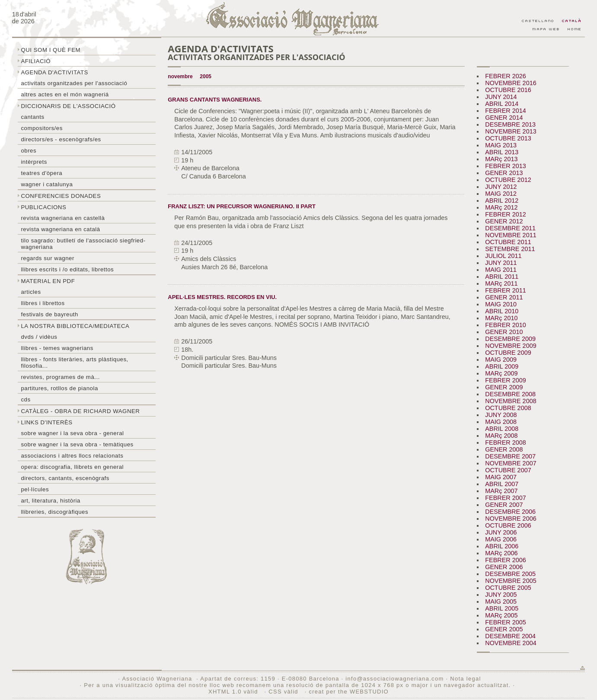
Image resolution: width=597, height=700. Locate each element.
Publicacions (43, 207)
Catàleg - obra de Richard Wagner (80, 411)
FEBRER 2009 (505, 380)
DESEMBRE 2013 (510, 124)
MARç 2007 (501, 491)
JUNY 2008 (501, 415)
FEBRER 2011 (505, 290)
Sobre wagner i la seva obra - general (72, 433)
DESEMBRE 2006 (510, 512)
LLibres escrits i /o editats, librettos (67, 269)
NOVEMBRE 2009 (511, 346)
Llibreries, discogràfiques (54, 512)
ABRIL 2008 (502, 429)
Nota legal (465, 679)
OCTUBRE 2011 (508, 242)
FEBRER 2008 (505, 442)
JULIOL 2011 (503, 256)
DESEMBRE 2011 (510, 228)
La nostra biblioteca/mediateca (75, 326)
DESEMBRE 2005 (510, 574)
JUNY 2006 (501, 532)
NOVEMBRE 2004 (511, 643)
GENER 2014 (504, 118)
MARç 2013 (501, 159)
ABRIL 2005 (502, 608)
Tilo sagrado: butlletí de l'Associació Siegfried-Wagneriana (83, 244)
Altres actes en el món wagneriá (65, 94)
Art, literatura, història (51, 501)
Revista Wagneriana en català (60, 229)
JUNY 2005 (501, 595)
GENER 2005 (504, 629)
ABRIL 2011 (502, 277)
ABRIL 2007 (502, 484)
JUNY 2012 (501, 187)
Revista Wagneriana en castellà (63, 218)
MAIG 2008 (501, 422)
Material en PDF (48, 281)
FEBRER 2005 (505, 622)
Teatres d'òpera (42, 173)
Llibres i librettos (43, 303)
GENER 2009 (504, 387)
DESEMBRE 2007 (510, 456)
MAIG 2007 (501, 477)
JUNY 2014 (501, 97)
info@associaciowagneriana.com (394, 679)
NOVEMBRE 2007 (511, 463)
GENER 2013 (504, 173)
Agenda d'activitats (54, 72)
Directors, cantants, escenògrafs (65, 478)
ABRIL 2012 (502, 200)
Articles (31, 292)
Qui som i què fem (51, 50)
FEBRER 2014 (505, 111)
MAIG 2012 (501, 194)
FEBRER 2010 (505, 325)
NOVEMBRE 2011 (511, 235)
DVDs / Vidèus (39, 337)
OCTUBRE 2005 (508, 588)
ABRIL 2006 (502, 546)
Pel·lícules (35, 489)
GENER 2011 (504, 297)
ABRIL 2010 (502, 311)
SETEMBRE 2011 (510, 249)
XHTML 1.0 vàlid (234, 692)
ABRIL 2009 (502, 366)
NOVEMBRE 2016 (511, 83)
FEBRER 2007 (505, 498)
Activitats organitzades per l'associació (74, 83)
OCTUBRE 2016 (508, 90)
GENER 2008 (504, 449)
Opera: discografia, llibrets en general (72, 467)
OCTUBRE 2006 (508, 525)
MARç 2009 (501, 373)
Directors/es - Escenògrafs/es (61, 139)
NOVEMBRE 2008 (511, 401)
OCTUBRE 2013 (508, 138)
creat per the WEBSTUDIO (349, 692)
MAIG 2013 (501, 145)
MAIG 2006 (501, 539)
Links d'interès (46, 422)
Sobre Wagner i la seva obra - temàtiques (77, 444)
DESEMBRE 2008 (510, 394)
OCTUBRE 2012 (508, 180)
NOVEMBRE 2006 (511, 519)
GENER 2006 (504, 567)
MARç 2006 (501, 553)
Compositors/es (42, 128)
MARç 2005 (501, 615)
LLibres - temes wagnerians (57, 348)
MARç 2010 (501, 318)
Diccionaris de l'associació (68, 106)
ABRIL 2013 (502, 152)
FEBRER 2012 (505, 214)
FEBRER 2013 (505, 166)
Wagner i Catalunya (47, 184)
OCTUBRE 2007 (508, 470)
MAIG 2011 (501, 270)
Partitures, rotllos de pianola (59, 388)
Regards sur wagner (48, 258)
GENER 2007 (504, 505)
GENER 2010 (504, 332)
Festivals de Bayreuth (49, 314)
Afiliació (36, 61)
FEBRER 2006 (505, 560)
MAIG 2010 (501, 304)
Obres (29, 151)
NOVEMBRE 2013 (511, 131)
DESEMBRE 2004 (510, 636)
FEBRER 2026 (505, 76)
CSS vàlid (284, 692)
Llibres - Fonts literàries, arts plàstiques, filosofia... (74, 363)
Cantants (32, 117)
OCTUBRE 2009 (508, 353)
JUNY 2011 (501, 263)
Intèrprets (34, 162)
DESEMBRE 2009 (510, 339)
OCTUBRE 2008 (508, 408)
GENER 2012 (504, 221)
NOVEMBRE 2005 (511, 581)
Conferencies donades (61, 196)
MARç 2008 (501, 436)
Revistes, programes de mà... (60, 377)
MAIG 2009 (501, 360)
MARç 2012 (501, 207)
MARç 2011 (501, 283)
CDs (26, 399)
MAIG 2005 (501, 601)
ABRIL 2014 (502, 104)
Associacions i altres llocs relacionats (72, 456)
